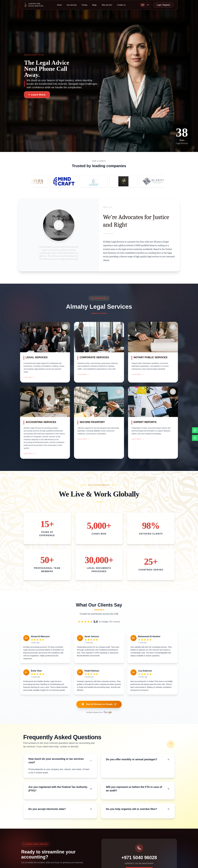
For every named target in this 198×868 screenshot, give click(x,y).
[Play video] (59, 225)
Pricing (84, 5)
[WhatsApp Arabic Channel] (195, 438)
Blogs (94, 5)
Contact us (121, 5)
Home (59, 5)
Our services (72, 5)
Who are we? (107, 5)
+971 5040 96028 (139, 858)
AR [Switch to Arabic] (148, 5)
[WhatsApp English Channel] (195, 430)
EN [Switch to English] (143, 5)
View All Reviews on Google (99, 704)
